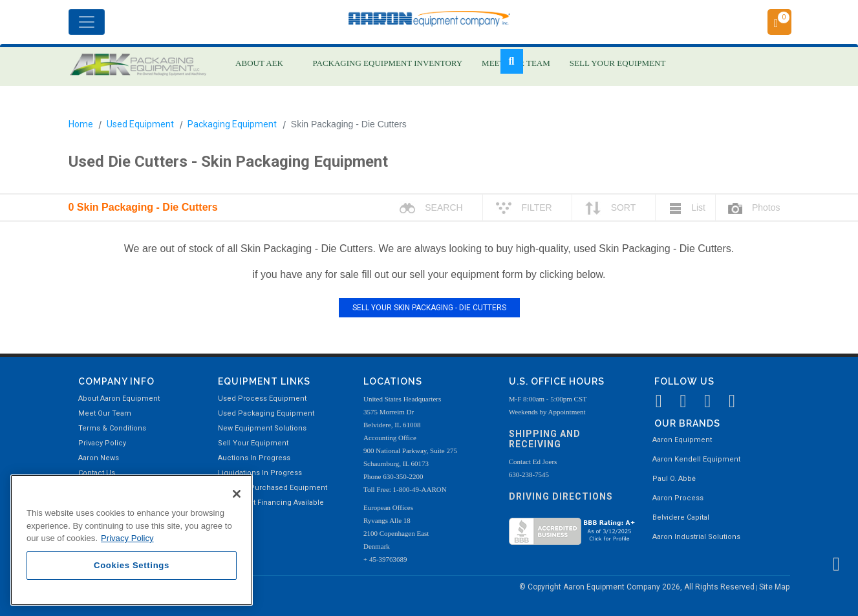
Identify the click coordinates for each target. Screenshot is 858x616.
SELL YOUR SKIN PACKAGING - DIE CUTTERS (429, 308)
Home (81, 124)
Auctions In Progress (254, 458)
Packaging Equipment (232, 124)
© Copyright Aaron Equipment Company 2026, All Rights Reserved (638, 587)
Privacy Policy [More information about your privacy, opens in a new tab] (127, 538)
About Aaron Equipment (119, 398)
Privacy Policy (102, 443)
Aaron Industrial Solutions (696, 537)
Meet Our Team (105, 413)
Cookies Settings (132, 565)
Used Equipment (140, 124)
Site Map (774, 587)
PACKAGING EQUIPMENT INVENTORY (388, 63)
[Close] (237, 494)
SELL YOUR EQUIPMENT (618, 63)
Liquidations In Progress (260, 473)
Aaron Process (678, 498)
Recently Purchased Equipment (273, 488)
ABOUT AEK (259, 63)
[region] (132, 540)
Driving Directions (561, 496)
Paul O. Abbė (674, 479)
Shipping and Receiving (545, 439)
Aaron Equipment (682, 440)
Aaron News (99, 458)
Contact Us (97, 473)
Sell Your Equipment (253, 443)
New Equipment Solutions (262, 428)
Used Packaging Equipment (266, 413)
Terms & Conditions (112, 428)
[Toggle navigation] (87, 22)
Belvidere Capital (681, 517)
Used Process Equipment (262, 398)
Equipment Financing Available (271, 503)
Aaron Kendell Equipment (696, 459)
